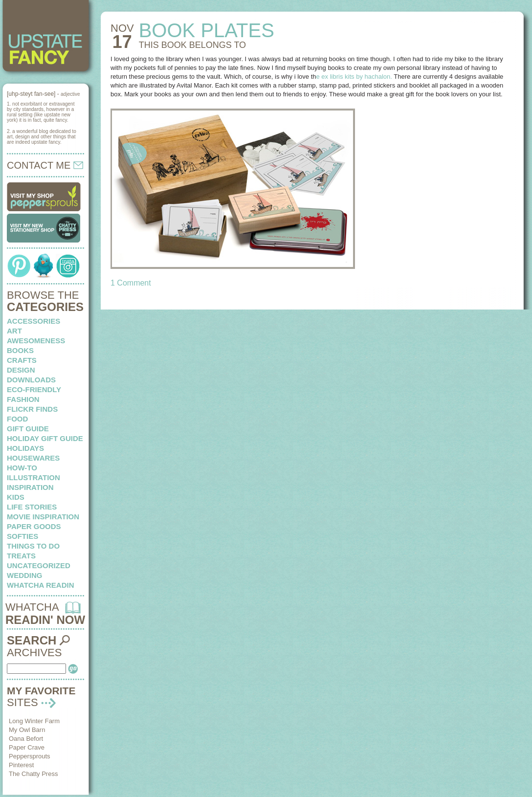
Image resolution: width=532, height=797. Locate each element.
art (14, 331)
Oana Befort (26, 739)
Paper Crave (27, 747)
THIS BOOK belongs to (192, 45)
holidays (25, 448)
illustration (33, 477)
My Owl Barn (27, 730)
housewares (33, 458)
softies (22, 536)
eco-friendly (34, 389)
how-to (22, 468)
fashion (23, 399)
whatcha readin (40, 585)
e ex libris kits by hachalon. (354, 77)
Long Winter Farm (34, 721)
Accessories (33, 321)
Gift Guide (28, 429)
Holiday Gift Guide (45, 438)
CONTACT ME (45, 165)
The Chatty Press (33, 774)
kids (16, 497)
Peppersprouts (30, 756)
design (21, 370)
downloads (31, 380)
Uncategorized (39, 565)
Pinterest (21, 765)
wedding (25, 575)
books (20, 350)
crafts (22, 360)
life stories (32, 507)
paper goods (34, 526)
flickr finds (32, 409)
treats (21, 556)
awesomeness (36, 341)
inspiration (30, 487)
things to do (33, 546)
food (17, 419)
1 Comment (131, 283)
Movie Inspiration (43, 517)
